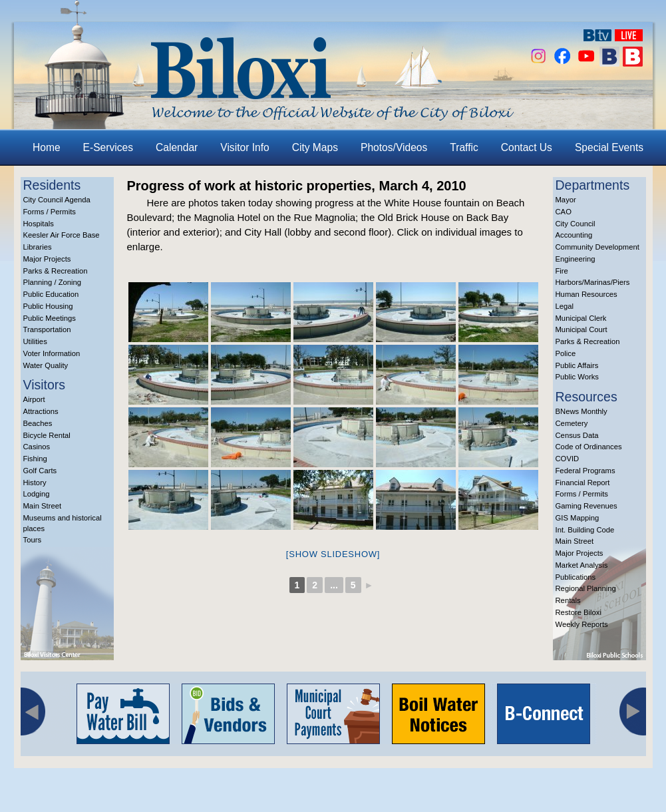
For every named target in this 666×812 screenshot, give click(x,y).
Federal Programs (585, 471)
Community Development (597, 247)
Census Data (577, 435)
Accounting (574, 235)
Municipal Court (582, 329)
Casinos (37, 447)
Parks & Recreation (56, 271)
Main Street (43, 506)
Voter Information (52, 353)
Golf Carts (40, 471)
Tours (33, 540)
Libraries (38, 247)
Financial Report (583, 483)
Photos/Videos (394, 147)
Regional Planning (586, 588)
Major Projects (47, 259)
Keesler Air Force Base (62, 235)
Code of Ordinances (589, 447)
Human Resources (586, 294)
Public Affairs (577, 365)
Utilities (35, 341)
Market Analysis (582, 565)
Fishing (35, 459)
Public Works (577, 377)
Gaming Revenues (586, 506)
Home (47, 147)
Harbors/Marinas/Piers (593, 282)
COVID (568, 459)
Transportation (47, 329)
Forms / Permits (50, 212)
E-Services (108, 147)
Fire (562, 271)
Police (566, 353)
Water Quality (46, 365)
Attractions (41, 411)
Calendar (177, 147)
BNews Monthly (582, 411)
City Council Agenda (57, 200)
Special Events (609, 147)
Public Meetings (50, 318)
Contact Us (527, 147)
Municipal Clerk (581, 318)
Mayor (566, 200)
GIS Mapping (578, 518)
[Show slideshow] (333, 554)
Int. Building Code (585, 530)
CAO (564, 212)
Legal (565, 306)
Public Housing (48, 306)
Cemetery (572, 423)
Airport (34, 399)
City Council (576, 224)
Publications (576, 577)
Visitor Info (245, 147)
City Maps (315, 147)
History (35, 483)
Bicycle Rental (47, 435)
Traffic (464, 147)
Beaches (38, 423)
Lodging (37, 494)
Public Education (51, 294)
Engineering (576, 259)
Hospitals (39, 224)
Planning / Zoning (53, 282)
